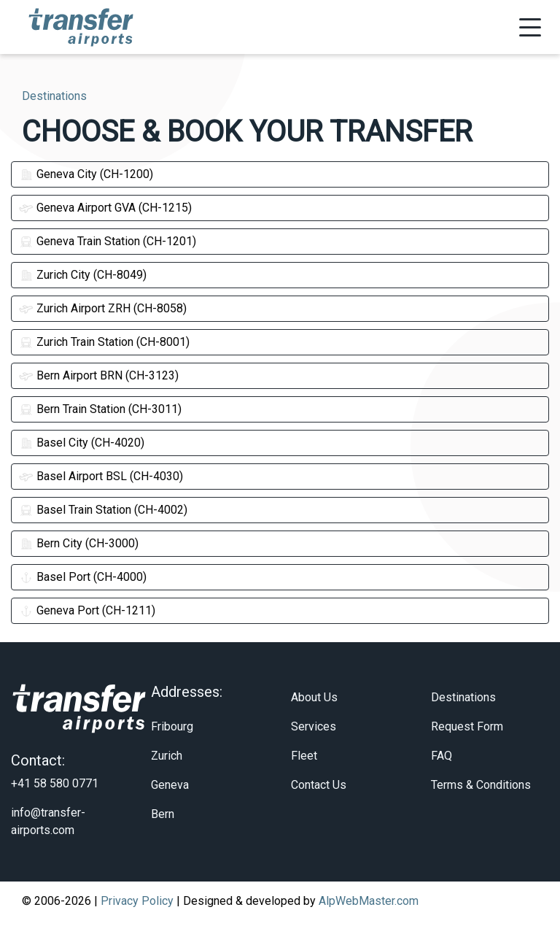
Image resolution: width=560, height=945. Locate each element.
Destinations (463, 721)
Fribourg (172, 751)
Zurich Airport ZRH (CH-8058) (103, 308)
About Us (314, 721)
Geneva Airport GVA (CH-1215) (105, 208)
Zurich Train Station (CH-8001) (104, 342)
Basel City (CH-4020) (82, 443)
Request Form (467, 751)
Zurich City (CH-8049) (83, 275)
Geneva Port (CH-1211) (87, 610)
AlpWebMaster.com (369, 925)
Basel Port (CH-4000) (83, 577)
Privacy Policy (137, 925)
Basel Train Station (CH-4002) (103, 510)
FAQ (442, 780)
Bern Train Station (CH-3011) (100, 409)
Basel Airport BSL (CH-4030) (101, 476)
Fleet (304, 780)
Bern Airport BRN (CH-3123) (99, 375)
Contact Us (319, 809)
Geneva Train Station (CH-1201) (108, 241)
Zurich (167, 780)
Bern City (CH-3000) (79, 543)
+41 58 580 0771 (55, 807)
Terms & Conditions (481, 809)
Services (314, 751)
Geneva (170, 809)
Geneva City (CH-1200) (86, 174)
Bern (163, 838)
